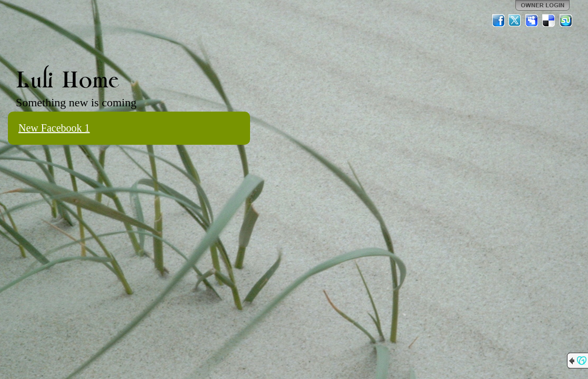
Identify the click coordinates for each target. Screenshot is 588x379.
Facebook (499, 21)
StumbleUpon (566, 21)
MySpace (532, 21)
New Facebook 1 (54, 128)
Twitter (515, 21)
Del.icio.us (549, 21)
